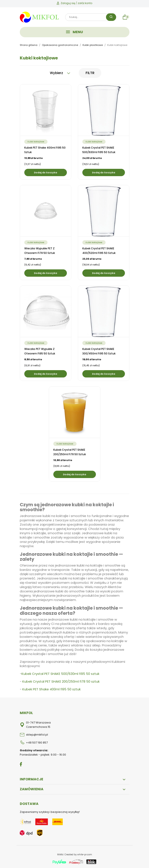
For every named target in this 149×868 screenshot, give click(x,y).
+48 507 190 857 (37, 743)
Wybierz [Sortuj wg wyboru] (60, 73)
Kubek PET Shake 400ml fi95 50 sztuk (51, 689)
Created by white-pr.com (78, 855)
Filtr (90, 73)
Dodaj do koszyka (45, 172)
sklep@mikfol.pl (37, 735)
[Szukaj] (91, 17)
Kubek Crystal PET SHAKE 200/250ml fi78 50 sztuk (61, 681)
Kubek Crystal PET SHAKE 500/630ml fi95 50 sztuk (60, 674)
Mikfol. (61, 855)
